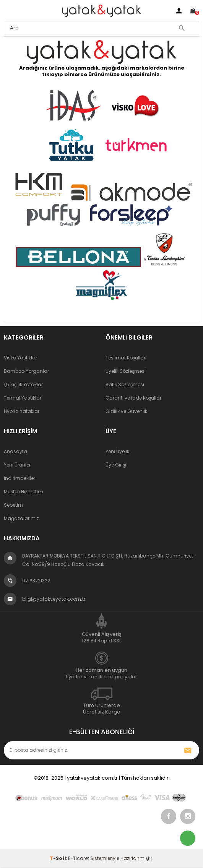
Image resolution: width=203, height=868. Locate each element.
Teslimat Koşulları (126, 358)
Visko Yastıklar (20, 358)
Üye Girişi (116, 465)
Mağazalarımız (21, 518)
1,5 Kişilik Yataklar (23, 384)
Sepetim (13, 505)
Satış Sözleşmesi (125, 384)
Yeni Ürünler (17, 465)
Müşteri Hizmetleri (24, 492)
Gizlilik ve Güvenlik (126, 411)
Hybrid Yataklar (22, 411)
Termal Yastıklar (23, 398)
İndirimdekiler (19, 478)
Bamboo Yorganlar (26, 371)
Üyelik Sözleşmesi (126, 371)
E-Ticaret (79, 858)
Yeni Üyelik (117, 451)
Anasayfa (15, 451)
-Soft (59, 858)
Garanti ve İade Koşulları (134, 398)
